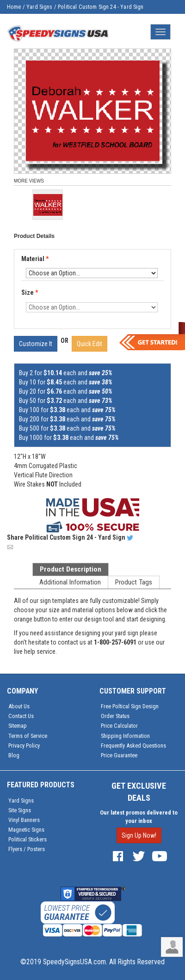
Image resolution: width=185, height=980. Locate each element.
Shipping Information (125, 736)
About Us (19, 706)
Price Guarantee (119, 755)
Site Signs (20, 810)
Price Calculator (119, 726)
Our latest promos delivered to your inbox (139, 817)
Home (14, 7)
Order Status (115, 716)
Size (30, 292)
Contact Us (21, 716)
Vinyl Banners (24, 820)
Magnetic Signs (26, 830)
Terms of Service (28, 736)
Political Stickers (28, 839)
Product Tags (134, 582)
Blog (14, 755)
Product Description (71, 569)
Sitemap (18, 726)
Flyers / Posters (27, 849)
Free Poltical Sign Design (130, 706)
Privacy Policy (24, 746)
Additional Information (70, 582)
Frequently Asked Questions (133, 746)
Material (36, 259)
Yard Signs (40, 7)
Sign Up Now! (139, 835)
